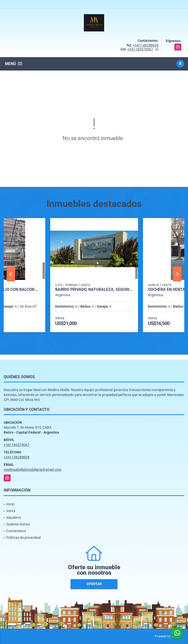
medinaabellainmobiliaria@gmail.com (33, 470)
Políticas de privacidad (23, 538)
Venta (11, 511)
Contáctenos (16, 531)
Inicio (10, 504)
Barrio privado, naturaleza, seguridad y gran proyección (94, 290)
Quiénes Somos (18, 524)
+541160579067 (140, 49)
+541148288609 (146, 45)
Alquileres (14, 518)
